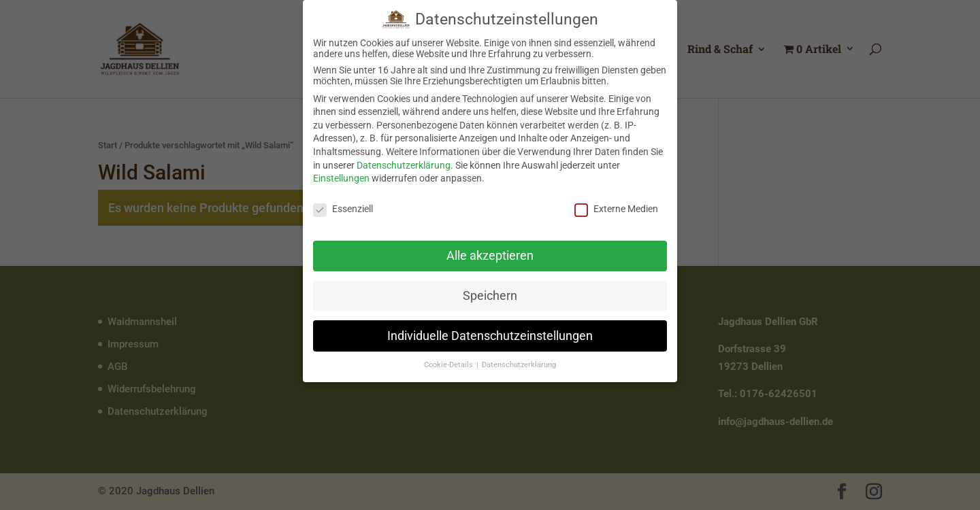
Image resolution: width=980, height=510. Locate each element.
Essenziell (343, 206)
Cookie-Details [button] (450, 362)
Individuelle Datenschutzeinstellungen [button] (490, 333)
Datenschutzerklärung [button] (519, 362)
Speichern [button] (490, 292)
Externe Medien (616, 206)
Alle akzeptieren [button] (490, 252)
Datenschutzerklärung (404, 162)
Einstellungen (341, 175)
